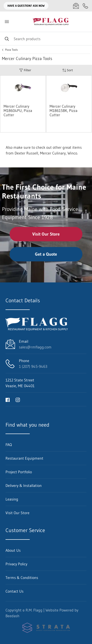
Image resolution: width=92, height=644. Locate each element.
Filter (25, 70)
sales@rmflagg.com (35, 347)
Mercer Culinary (53, 153)
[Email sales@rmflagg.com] (76, 6)
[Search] (46, 39)
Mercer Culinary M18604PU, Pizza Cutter (18, 110)
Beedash (12, 616)
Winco (72, 153)
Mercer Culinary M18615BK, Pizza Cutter (63, 110)
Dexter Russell (26, 153)
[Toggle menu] (7, 22)
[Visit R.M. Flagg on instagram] (18, 399)
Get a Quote (46, 254)
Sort (68, 70)
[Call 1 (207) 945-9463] (86, 6)
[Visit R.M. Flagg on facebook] (8, 399)
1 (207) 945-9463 (33, 366)
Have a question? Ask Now (26, 6)
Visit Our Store (46, 234)
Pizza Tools (11, 50)
